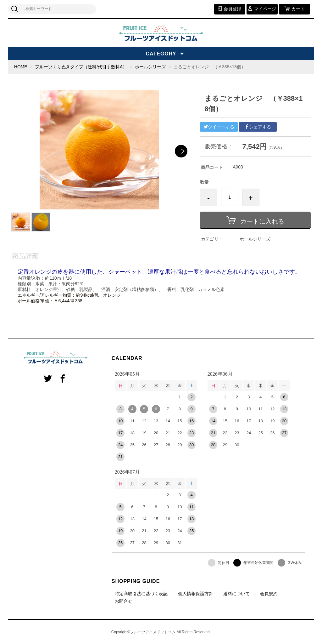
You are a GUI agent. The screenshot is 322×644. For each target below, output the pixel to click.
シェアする (258, 127)
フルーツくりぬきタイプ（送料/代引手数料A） (81, 67)
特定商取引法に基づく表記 (141, 593)
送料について (236, 593)
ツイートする (219, 127)
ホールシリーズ (151, 67)
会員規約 (269, 593)
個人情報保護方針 (196, 593)
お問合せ (124, 601)
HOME (21, 67)
